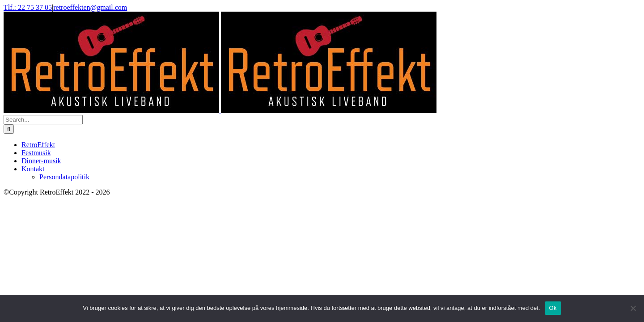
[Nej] (633, 308)
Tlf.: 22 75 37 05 (28, 7)
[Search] (9, 129)
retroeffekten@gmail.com (90, 7)
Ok (553, 308)
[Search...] (43, 120)
